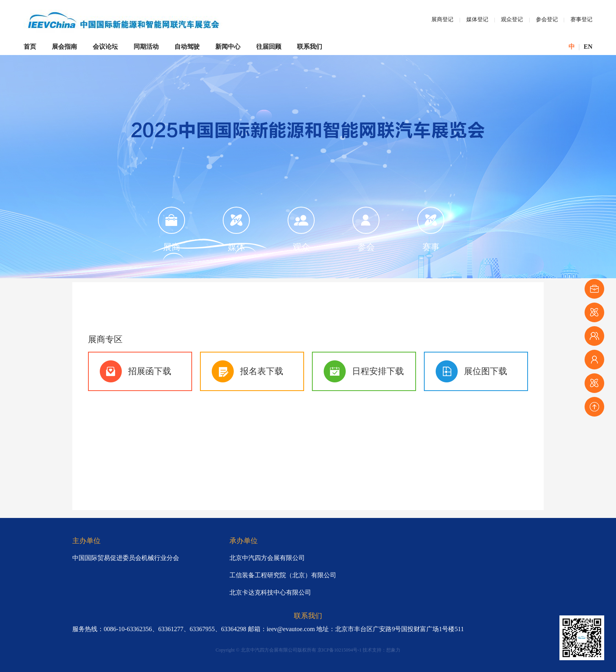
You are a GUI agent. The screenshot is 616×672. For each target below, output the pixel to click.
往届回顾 (269, 47)
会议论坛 (105, 47)
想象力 (393, 650)
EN (588, 47)
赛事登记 (581, 19)
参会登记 (547, 19)
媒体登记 (477, 19)
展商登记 (442, 19)
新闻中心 (228, 47)
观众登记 (512, 19)
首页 (30, 47)
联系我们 (310, 47)
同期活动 (146, 47)
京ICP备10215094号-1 (340, 650)
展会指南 (64, 47)
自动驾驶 (187, 47)
